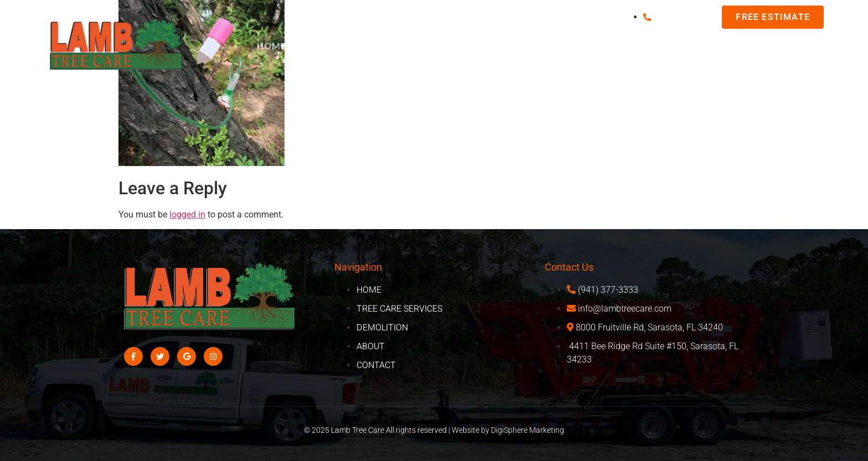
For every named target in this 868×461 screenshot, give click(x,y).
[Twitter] (160, 356)
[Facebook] (133, 356)
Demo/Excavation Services (683, 46)
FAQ (323, 46)
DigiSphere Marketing (528, 430)
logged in (187, 214)
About (804, 46)
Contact (807, 69)
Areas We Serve (407, 46)
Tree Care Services (529, 46)
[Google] (187, 356)
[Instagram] (213, 356)
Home (272, 46)
